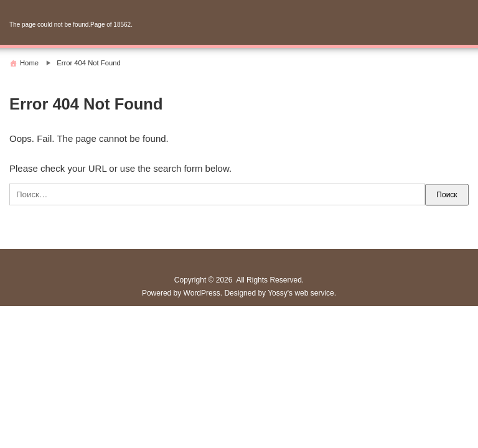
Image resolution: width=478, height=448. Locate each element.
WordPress (202, 293)
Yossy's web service (301, 293)
